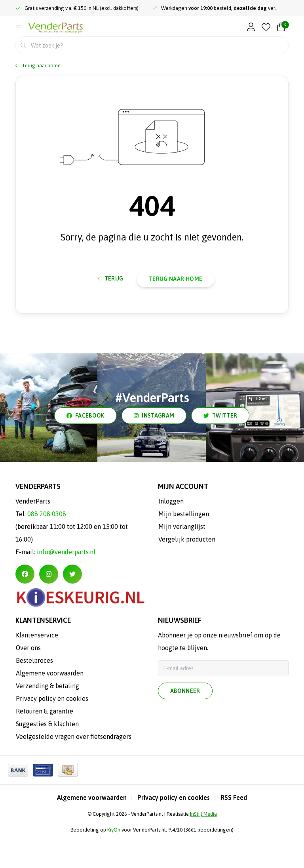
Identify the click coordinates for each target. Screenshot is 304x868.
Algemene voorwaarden (92, 830)
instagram (154, 448)
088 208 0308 (47, 546)
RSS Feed (234, 830)
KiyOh (114, 862)
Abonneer (185, 723)
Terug (111, 305)
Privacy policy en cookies (174, 830)
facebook (85, 448)
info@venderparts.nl (66, 584)
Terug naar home (176, 305)
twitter (220, 448)
